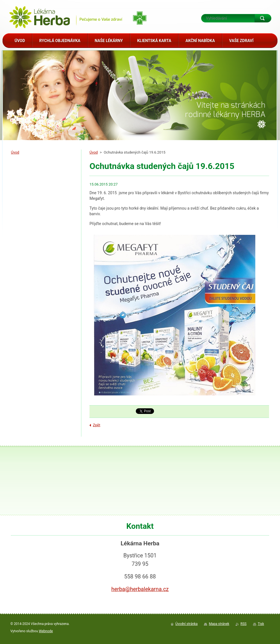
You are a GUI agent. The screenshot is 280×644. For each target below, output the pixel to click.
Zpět (97, 425)
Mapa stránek (219, 624)
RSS (244, 624)
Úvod (94, 152)
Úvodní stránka (186, 624)
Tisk (261, 624)
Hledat (263, 18)
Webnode (46, 631)
